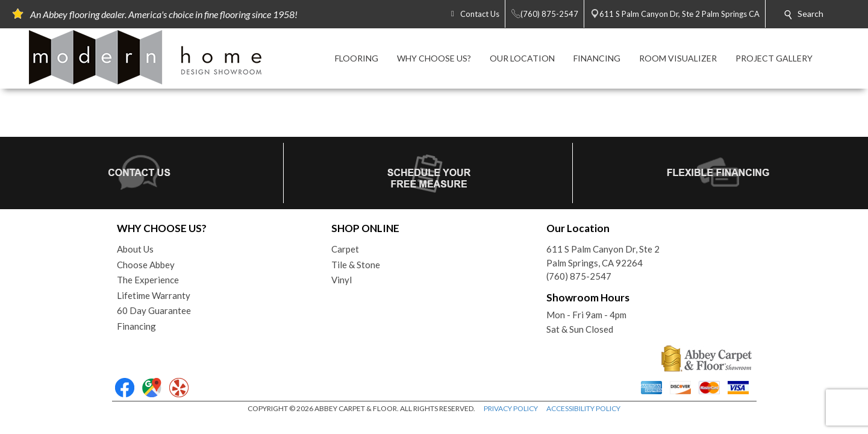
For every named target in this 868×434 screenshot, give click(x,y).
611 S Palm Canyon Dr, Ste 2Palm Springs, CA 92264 (603, 256)
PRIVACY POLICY (511, 408)
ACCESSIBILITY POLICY (583, 408)
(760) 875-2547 (579, 276)
